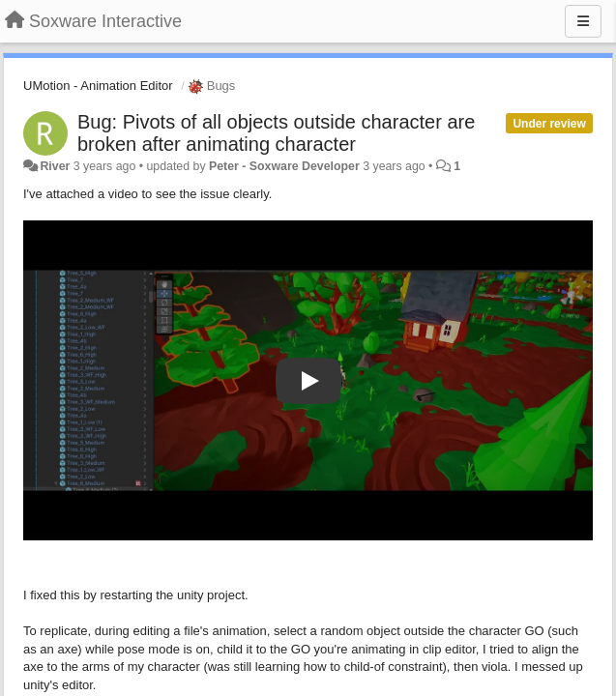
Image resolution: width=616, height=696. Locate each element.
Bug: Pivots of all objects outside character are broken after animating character (276, 133)
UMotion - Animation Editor (98, 86)
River (55, 166)
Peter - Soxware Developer (284, 166)
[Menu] (583, 21)
